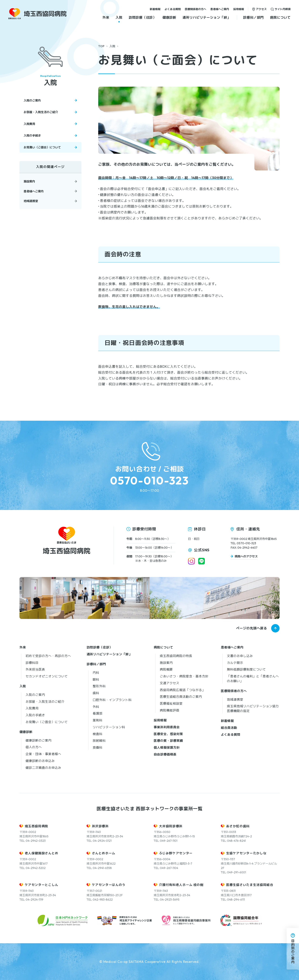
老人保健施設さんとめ (42, 853)
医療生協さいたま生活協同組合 (250, 885)
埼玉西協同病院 (37, 826)
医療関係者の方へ (195, 9)
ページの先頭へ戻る (252, 628)
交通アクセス (170, 683)
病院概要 (166, 669)
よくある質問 (173, 9)
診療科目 (32, 663)
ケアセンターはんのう (109, 885)
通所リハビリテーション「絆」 (207, 17)
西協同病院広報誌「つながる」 (182, 690)
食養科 (98, 747)
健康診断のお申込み (40, 761)
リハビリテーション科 (109, 727)
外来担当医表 (35, 669)
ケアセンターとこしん (42, 885)
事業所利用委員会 (167, 727)
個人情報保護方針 (167, 747)
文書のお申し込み (240, 656)
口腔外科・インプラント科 (112, 700)
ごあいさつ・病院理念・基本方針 (184, 676)
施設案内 (29, 181)
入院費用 (29, 124)
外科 (96, 707)
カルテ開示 (235, 663)
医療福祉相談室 (171, 703)
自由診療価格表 (165, 754)
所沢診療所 (100, 826)
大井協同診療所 (171, 826)
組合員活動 (229, 728)
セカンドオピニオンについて (47, 676)
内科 (96, 673)
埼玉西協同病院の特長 (176, 656)
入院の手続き (32, 135)
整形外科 (99, 686)
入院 (119, 17)
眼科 (96, 679)
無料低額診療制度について (246, 669)
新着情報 (155, 9)
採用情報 (239, 9)
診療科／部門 (253, 17)
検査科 (98, 734)
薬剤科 (98, 720)
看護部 (98, 713)
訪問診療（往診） (142, 17)
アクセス (261, 9)
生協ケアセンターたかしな (246, 853)
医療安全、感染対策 (168, 734)
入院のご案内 (32, 100)
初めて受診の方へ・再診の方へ (48, 656)
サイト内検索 (283, 9)
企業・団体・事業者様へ (43, 754)
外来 (106, 17)
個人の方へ (34, 747)
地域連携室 (31, 201)
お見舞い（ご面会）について (42, 147)
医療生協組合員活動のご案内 (181, 697)
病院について (280, 17)
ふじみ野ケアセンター (176, 853)
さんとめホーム (104, 853)
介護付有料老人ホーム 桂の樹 (181, 885)
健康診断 (169, 17)
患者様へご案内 (220, 9)
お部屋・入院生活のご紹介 (41, 112)
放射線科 (99, 741)
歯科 (96, 693)
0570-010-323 (149, 480)
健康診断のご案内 (39, 740)
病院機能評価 (170, 710)
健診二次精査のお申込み (43, 768)
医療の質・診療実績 (168, 741)
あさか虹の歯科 (238, 826)
